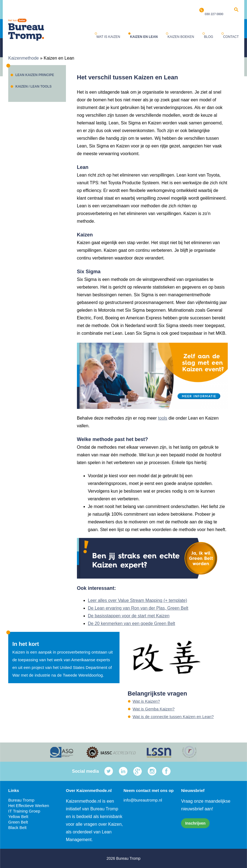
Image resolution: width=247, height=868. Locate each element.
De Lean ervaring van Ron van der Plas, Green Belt (138, 608)
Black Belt (17, 827)
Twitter (109, 771)
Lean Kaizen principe (35, 75)
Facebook (166, 771)
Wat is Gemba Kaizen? (154, 709)
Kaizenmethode (23, 58)
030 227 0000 (214, 14)
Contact (231, 37)
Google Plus (138, 771)
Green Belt (18, 822)
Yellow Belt (18, 817)
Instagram (152, 771)
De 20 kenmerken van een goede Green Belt (132, 623)
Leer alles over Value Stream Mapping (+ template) (138, 600)
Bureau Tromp (21, 800)
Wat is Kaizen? (146, 701)
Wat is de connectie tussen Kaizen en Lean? (173, 717)
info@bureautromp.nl (143, 800)
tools (163, 418)
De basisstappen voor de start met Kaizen (129, 616)
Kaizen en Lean (144, 37)
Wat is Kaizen (108, 37)
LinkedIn (123, 771)
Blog (209, 37)
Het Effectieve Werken (29, 806)
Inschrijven (195, 823)
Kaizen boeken (181, 37)
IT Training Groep (24, 811)
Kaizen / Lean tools (34, 86)
